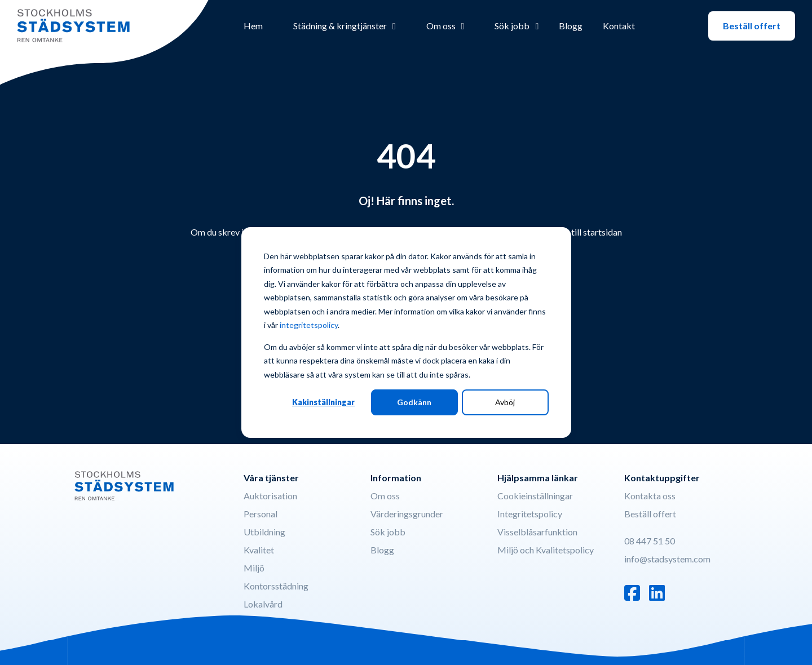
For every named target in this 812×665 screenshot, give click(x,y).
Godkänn (414, 402)
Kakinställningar (323, 402)
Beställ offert (752, 26)
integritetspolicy (309, 325)
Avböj (505, 402)
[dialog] (406, 333)
